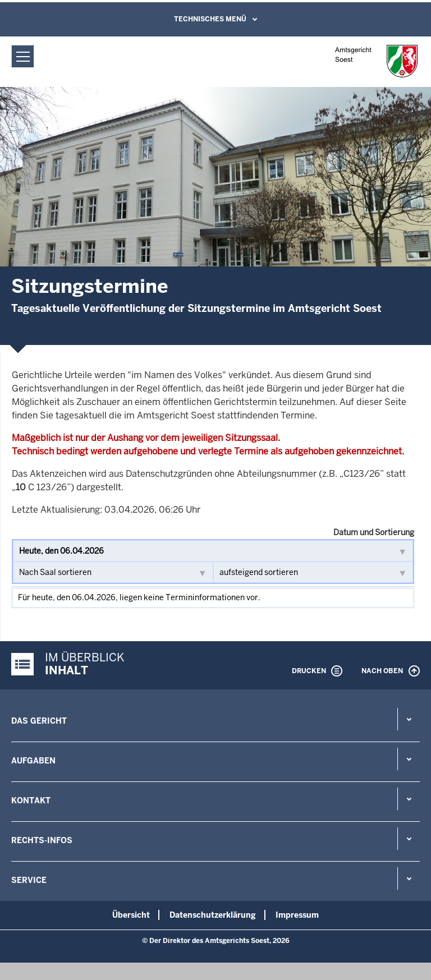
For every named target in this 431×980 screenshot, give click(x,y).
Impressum (297, 915)
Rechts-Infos (42, 840)
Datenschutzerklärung (213, 915)
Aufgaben (33, 761)
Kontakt (31, 800)
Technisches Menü (210, 19)
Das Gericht (39, 721)
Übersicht (131, 915)
